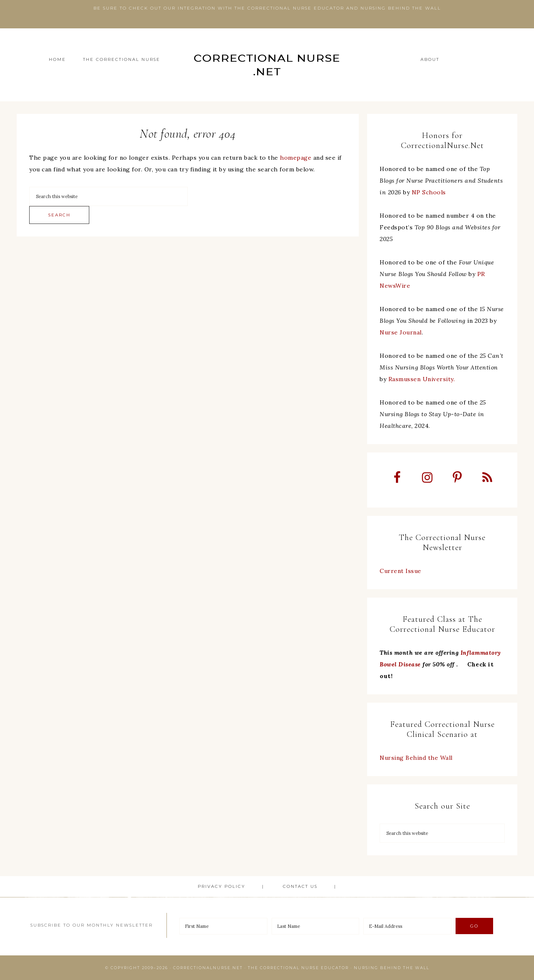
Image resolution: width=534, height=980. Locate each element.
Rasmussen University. (422, 379)
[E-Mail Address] (407, 926)
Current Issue (400, 571)
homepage (296, 158)
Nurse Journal (401, 332)
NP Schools (429, 192)
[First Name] (223, 926)
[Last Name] (316, 926)
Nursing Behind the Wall (416, 758)
